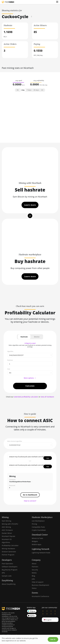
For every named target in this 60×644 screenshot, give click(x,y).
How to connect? (30, 501)
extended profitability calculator (26, 397)
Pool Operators (7, 564)
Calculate (30, 386)
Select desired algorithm (15, 441)
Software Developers (10, 567)
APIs (3, 573)
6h (18, 90)
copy (48, 458)
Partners (35, 567)
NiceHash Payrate (8, 536)
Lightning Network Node (41, 553)
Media (34, 573)
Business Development (40, 585)
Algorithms (6, 542)
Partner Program (8, 555)
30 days (36, 90)
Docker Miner (7, 533)
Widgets (35, 541)
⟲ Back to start (30, 343)
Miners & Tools (37, 538)
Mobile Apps (37, 544)
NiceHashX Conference (40, 596)
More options (30, 378)
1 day (23, 90)
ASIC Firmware (7, 530)
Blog (33, 576)
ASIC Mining (6, 527)
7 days (29, 90)
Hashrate (24, 337)
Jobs (33, 579)
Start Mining (6, 521)
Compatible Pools (38, 527)
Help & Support (38, 582)
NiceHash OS (7, 539)
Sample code (7, 576)
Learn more (30, 205)
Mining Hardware (8, 549)
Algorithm (10, 351)
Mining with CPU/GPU (10, 524)
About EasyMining (9, 584)
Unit (9, 369)
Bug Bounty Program (10, 570)
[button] (57, 2)
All (42, 90)
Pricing (34, 524)
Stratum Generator (9, 552)
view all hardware (47, 397)
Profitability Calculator (10, 545)
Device (37, 337)
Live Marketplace (38, 521)
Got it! (53, 639)
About (34, 564)
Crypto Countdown (39, 530)
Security (35, 570)
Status (34, 588)
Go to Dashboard (30, 495)
